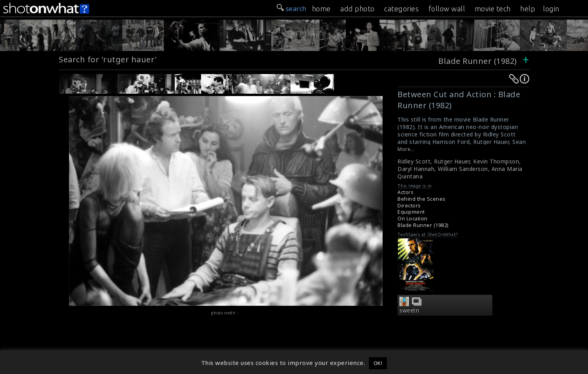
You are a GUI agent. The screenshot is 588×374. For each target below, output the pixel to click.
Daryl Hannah (416, 169)
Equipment (411, 212)
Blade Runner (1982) (478, 61)
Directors (409, 206)
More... (406, 149)
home (321, 9)
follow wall (447, 9)
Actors (406, 192)
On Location (413, 219)
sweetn (409, 310)
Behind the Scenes (422, 199)
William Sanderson (463, 169)
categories (401, 9)
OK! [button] (378, 363)
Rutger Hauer (452, 161)
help (528, 9)
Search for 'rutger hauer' (108, 59)
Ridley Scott (414, 161)
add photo (358, 9)
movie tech (493, 9)
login (551, 9)
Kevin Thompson (496, 161)
